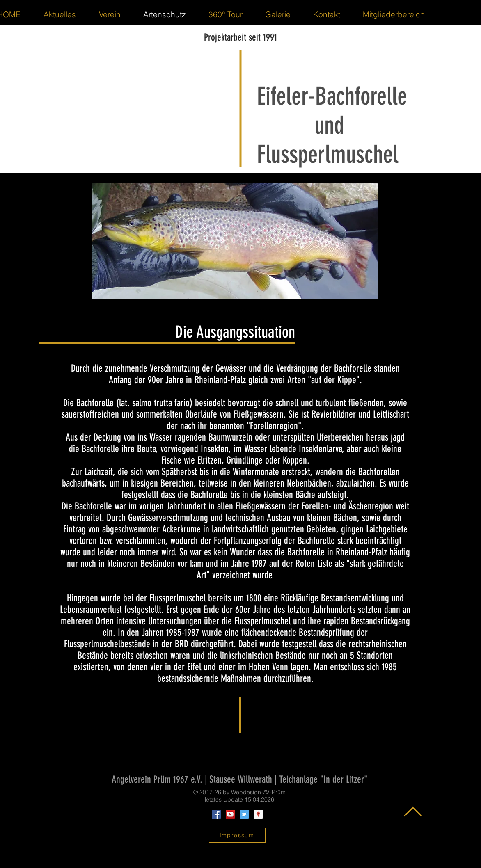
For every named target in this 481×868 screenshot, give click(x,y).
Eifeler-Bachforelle (332, 96)
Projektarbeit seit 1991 (240, 37)
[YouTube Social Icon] (230, 814)
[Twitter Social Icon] (244, 814)
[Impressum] (237, 835)
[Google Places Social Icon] (258, 814)
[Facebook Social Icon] (216, 814)
